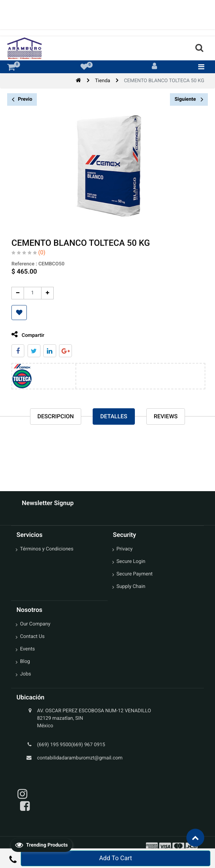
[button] (17, 313)
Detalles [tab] (114, 416)
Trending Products (41, 845)
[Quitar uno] (15, 293)
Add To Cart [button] (116, 858)
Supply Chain (131, 587)
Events (27, 649)
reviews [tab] (166, 416)
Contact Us (32, 637)
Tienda (103, 81)
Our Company (35, 624)
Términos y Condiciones (47, 549)
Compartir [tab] (25, 335)
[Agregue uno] (45, 293)
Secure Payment (135, 574)
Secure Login (131, 562)
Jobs (26, 674)
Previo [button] (22, 99)
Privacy (125, 549)
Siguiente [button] (189, 99)
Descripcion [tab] (56, 416)
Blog (25, 662)
